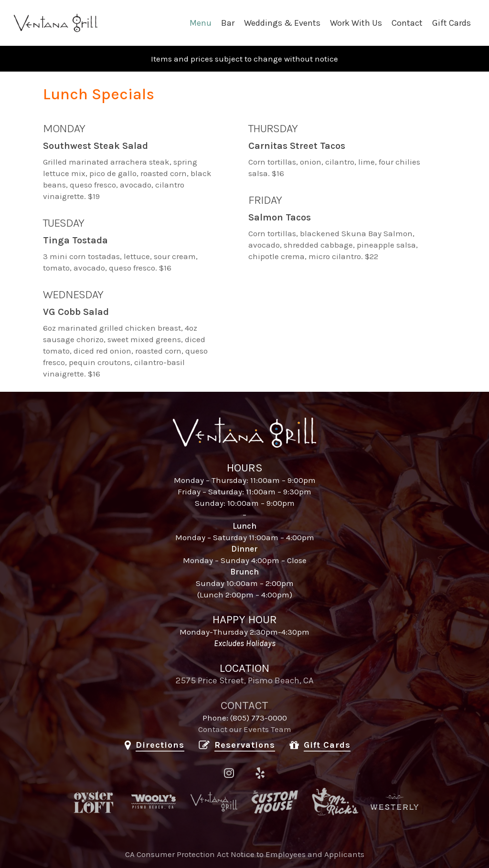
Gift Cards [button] (327, 745)
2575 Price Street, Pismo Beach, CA (244, 680)
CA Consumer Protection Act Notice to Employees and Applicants (245, 854)
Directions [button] (160, 745)
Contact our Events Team (245, 729)
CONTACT (244, 705)
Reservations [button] (245, 745)
